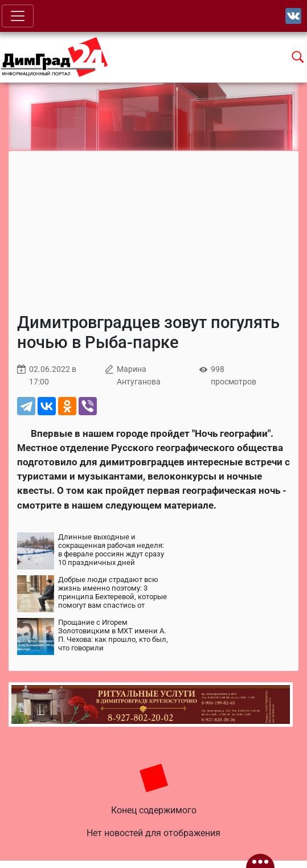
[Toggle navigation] (18, 16)
